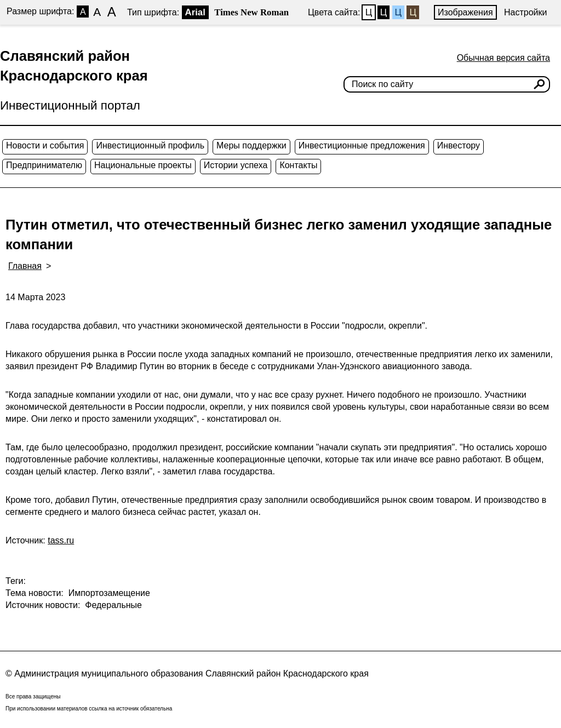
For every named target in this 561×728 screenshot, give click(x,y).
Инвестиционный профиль (150, 145)
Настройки (525, 12)
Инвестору (459, 145)
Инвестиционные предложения (362, 145)
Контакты (298, 165)
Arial (195, 12)
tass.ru (61, 540)
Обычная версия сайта (503, 58)
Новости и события (45, 145)
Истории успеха (236, 165)
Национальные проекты (143, 165)
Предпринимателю (44, 165)
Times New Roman (251, 12)
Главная (25, 266)
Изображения (465, 12)
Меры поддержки (251, 145)
